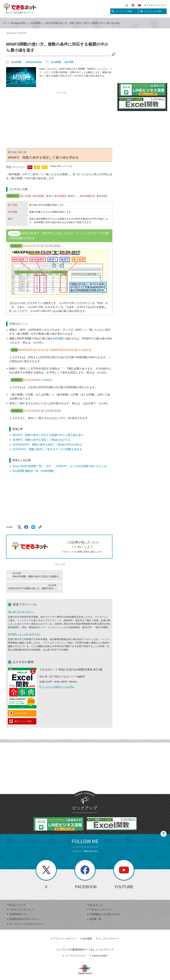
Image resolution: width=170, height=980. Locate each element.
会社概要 (86, 927)
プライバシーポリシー (64, 927)
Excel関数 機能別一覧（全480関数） (34, 471)
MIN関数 (58, 339)
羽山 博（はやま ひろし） (21, 600)
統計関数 (69, 62)
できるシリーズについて (21, 897)
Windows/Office (18, 23)
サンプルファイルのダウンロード (25, 912)
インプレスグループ (107, 927)
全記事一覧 (94, 907)
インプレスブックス (74, 944)
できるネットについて (156, 5)
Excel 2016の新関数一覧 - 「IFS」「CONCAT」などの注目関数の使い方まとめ (60, 466)
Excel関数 (36, 23)
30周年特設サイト (18, 902)
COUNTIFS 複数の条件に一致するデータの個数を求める (47, 449)
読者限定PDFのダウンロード (23, 907)
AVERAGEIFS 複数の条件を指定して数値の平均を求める (47, 445)
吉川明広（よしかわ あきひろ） (24, 622)
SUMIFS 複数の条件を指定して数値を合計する (41, 440)
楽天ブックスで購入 (23, 709)
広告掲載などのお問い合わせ (104, 902)
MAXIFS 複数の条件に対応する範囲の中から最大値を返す (48, 435)
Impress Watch (99, 944)
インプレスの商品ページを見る (57, 675)
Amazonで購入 (21, 701)
